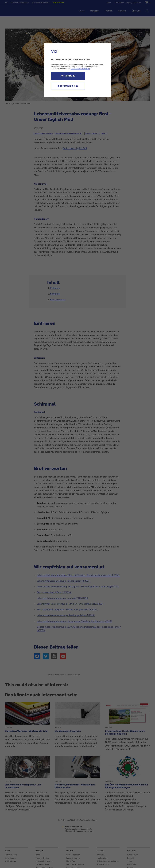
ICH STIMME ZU (68, 76)
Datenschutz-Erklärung (80, 69)
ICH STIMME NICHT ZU (68, 86)
